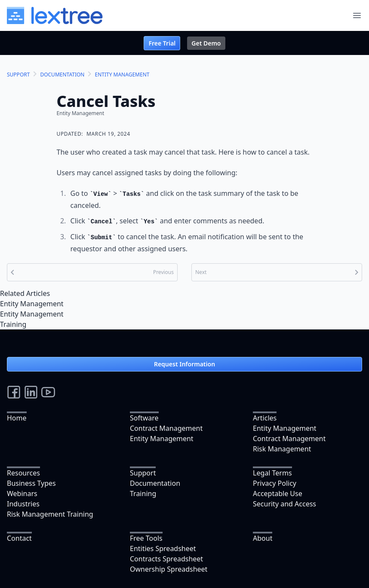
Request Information (184, 364)
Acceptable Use (278, 494)
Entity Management (32, 304)
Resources (23, 473)
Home (17, 418)
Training (13, 324)
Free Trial (162, 43)
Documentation (155, 483)
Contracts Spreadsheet (166, 559)
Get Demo (206, 43)
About (263, 538)
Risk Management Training (50, 514)
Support (143, 473)
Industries (23, 504)
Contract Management (166, 428)
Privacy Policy (275, 483)
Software (144, 418)
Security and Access (284, 504)
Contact (19, 538)
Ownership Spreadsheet (169, 569)
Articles (265, 418)
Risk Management (282, 449)
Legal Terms (272, 473)
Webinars (22, 494)
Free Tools (146, 538)
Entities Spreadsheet (163, 548)
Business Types (31, 483)
